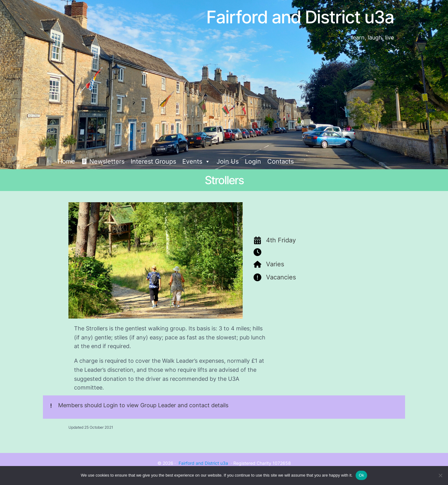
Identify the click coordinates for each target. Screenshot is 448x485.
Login (253, 161)
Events (196, 161)
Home (66, 161)
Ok (361, 475)
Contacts (280, 161)
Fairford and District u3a (203, 463)
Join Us (228, 161)
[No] (440, 475)
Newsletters (107, 161)
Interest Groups (153, 161)
